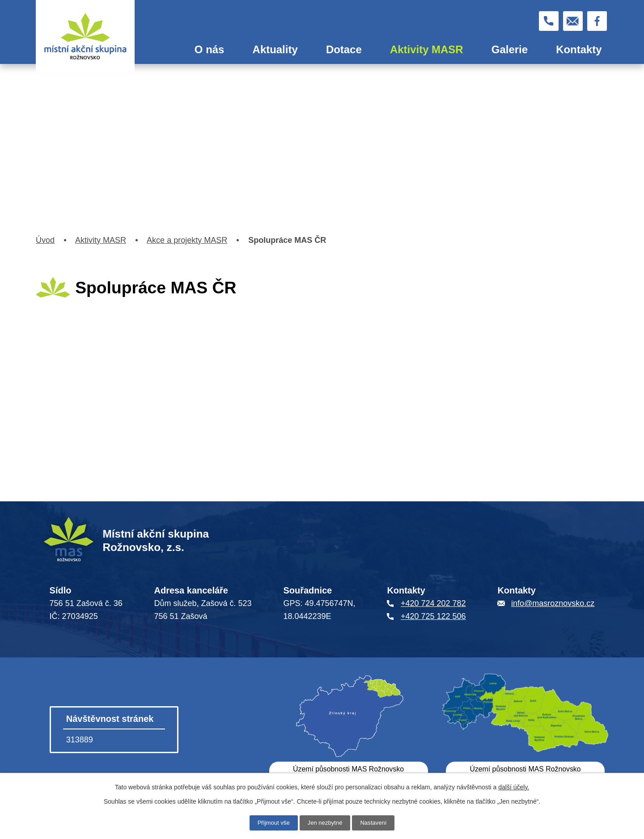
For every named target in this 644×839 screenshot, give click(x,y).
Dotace (344, 49)
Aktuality (275, 49)
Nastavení (376, 822)
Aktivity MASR (427, 49)
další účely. (514, 787)
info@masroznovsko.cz (553, 603)
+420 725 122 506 (433, 616)
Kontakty (579, 49)
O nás (210, 49)
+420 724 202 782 (433, 603)
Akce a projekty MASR (187, 240)
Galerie (510, 49)
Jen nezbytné (325, 822)
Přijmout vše (271, 822)
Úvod (161, 49)
